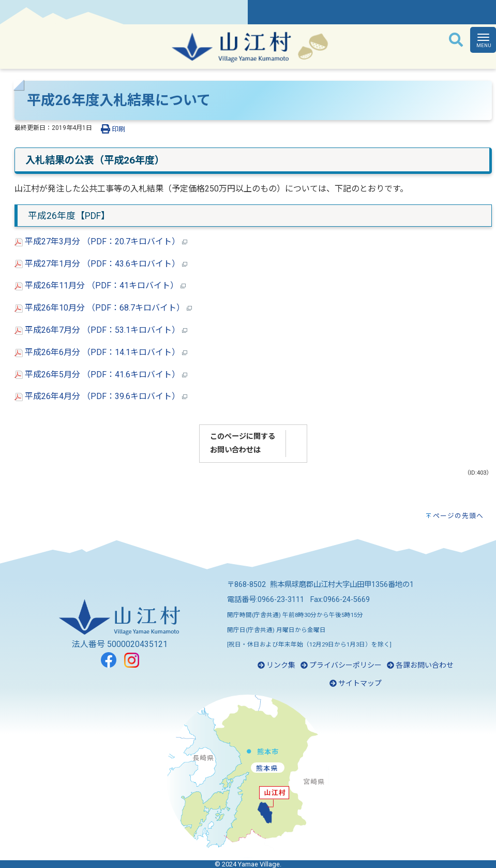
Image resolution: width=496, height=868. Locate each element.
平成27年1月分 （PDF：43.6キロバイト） (101, 264)
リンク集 (276, 665)
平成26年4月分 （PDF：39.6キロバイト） (101, 396)
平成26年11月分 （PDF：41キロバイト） (100, 285)
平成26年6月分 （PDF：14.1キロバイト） (101, 352)
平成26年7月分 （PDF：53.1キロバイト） (101, 330)
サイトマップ (356, 683)
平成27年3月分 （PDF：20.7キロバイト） (101, 241)
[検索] (456, 40)
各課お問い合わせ (420, 665)
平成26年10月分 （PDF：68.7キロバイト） (103, 308)
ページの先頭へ (458, 516)
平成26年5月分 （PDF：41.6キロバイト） (101, 374)
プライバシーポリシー (341, 665)
